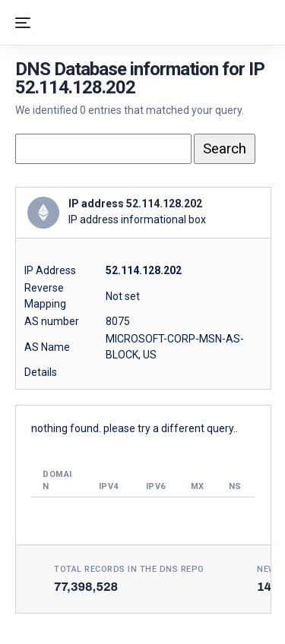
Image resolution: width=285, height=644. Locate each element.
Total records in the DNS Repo (129, 569)
